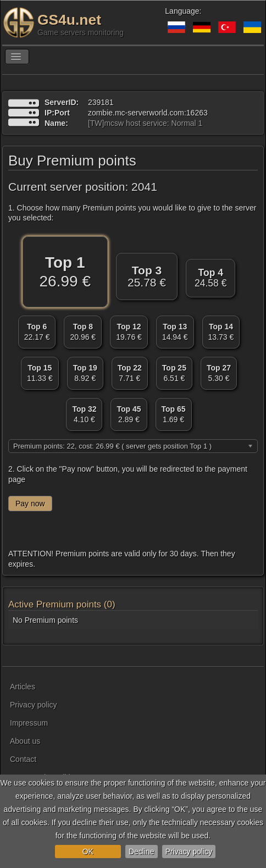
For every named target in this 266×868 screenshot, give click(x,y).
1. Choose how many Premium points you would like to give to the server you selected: (132, 213)
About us (25, 741)
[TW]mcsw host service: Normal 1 (145, 123)
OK (88, 852)
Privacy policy (189, 852)
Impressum (29, 723)
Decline (142, 852)
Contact (23, 759)
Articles (23, 687)
